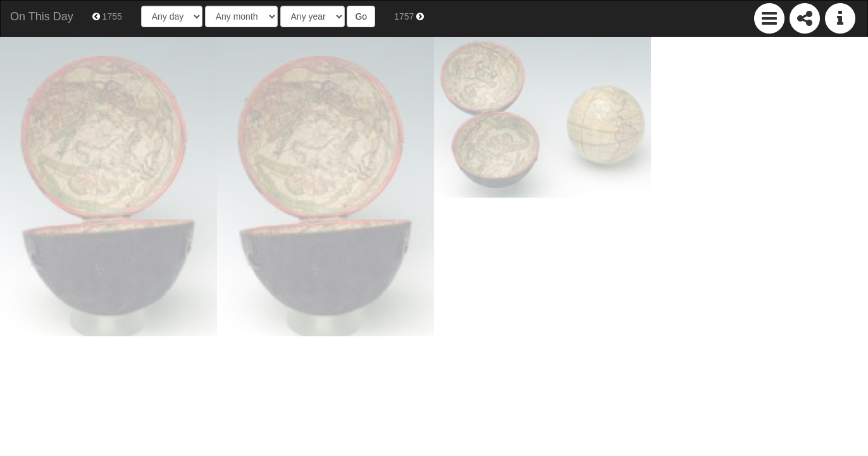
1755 (107, 16)
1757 (409, 16)
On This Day (42, 16)
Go (361, 16)
